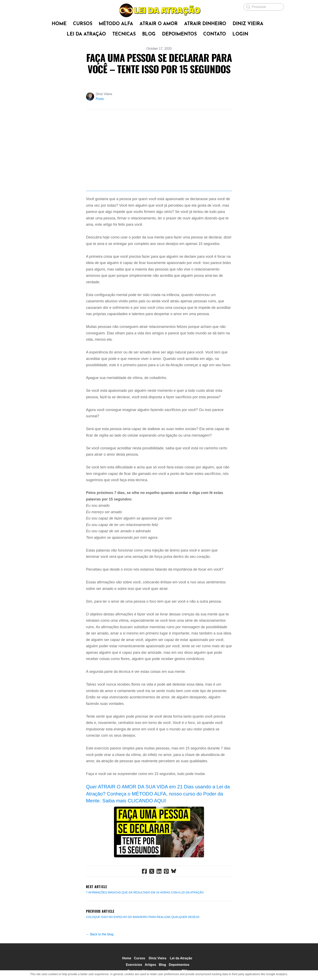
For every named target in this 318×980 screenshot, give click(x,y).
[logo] (159, 10)
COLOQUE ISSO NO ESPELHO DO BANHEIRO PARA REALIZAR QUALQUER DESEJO (143, 931)
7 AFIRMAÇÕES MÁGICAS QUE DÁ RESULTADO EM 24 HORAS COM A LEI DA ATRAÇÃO (145, 907)
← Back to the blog (100, 948)
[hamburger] (37, 6)
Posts (100, 99)
